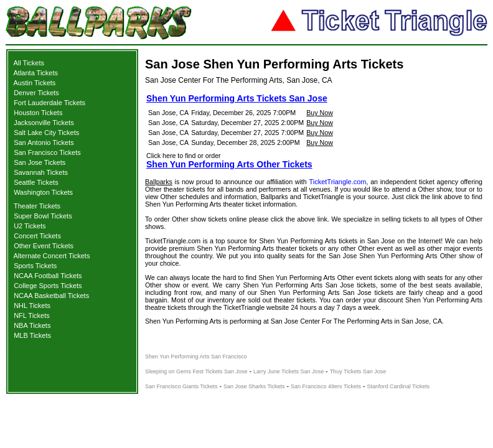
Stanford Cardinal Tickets (399, 386)
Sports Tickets (35, 266)
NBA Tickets (32, 325)
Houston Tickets (38, 113)
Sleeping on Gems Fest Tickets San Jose (196, 371)
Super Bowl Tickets (43, 216)
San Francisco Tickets (47, 152)
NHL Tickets (32, 306)
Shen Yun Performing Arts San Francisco (196, 357)
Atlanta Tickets (36, 73)
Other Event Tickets (44, 246)
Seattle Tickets (36, 182)
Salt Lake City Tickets (46, 133)
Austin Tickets (35, 83)
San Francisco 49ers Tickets (326, 386)
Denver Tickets (36, 93)
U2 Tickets (30, 226)
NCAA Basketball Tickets (51, 296)
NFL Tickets (32, 315)
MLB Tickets (32, 335)
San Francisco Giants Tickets (181, 386)
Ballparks (159, 182)
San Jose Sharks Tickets (254, 386)
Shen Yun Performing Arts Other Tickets (229, 164)
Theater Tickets (37, 206)
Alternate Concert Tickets (52, 256)
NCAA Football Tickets (48, 276)
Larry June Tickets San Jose (289, 371)
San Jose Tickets (40, 162)
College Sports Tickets (48, 286)
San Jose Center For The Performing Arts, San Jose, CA (239, 80)
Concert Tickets (37, 236)
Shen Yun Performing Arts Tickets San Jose (237, 98)
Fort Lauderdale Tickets (49, 103)
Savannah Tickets (41, 172)
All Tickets (29, 63)
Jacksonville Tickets (44, 123)
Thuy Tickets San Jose (358, 371)
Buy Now (320, 113)
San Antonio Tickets (44, 142)
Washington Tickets (43, 192)
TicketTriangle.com (337, 182)
